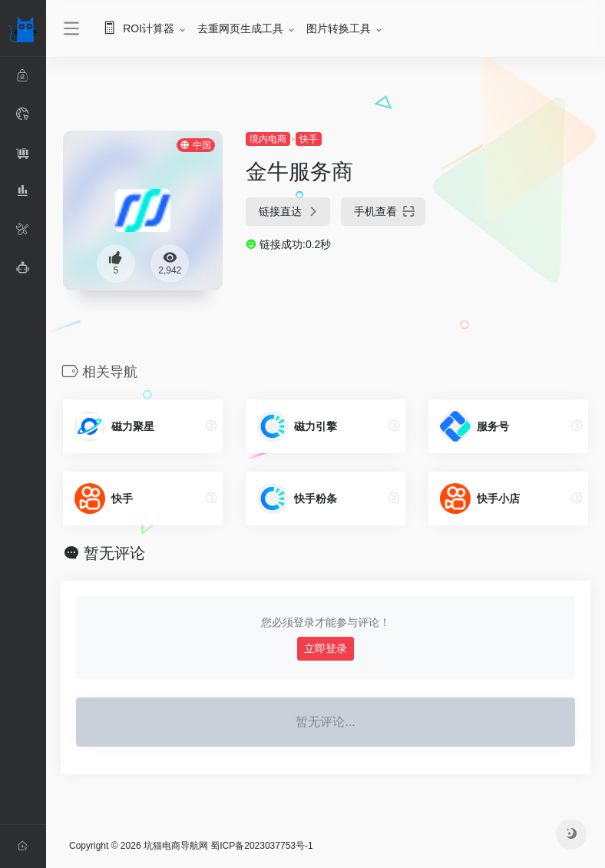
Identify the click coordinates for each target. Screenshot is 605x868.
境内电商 (268, 139)
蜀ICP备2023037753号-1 (261, 846)
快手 (309, 139)
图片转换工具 (339, 28)
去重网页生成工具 (240, 28)
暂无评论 (114, 553)
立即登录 (326, 648)
